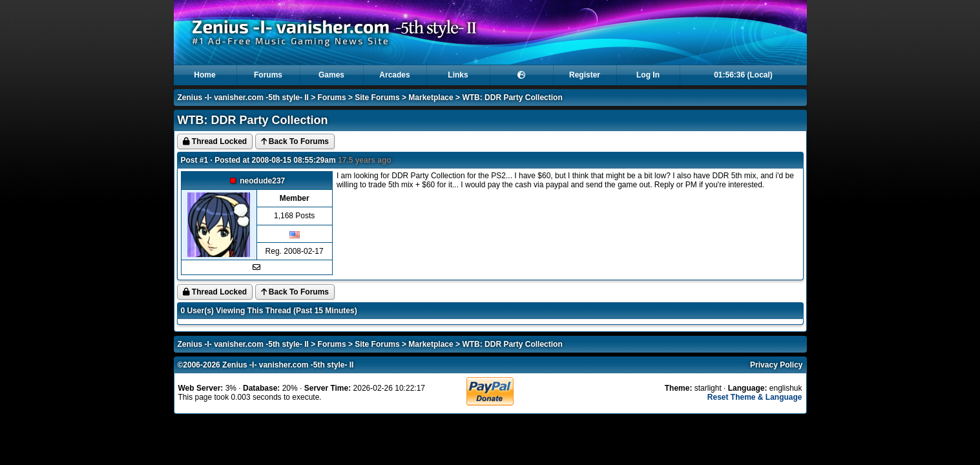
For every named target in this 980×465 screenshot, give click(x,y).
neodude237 (262, 181)
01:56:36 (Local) (743, 75)
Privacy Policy (776, 365)
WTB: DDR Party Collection (512, 98)
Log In (648, 75)
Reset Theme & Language (755, 397)
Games (331, 75)
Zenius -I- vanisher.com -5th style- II (243, 98)
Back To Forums (295, 141)
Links (458, 75)
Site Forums (377, 98)
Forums (268, 75)
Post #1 (195, 160)
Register (585, 75)
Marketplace (431, 98)
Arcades (394, 75)
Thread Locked (215, 141)
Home (204, 75)
